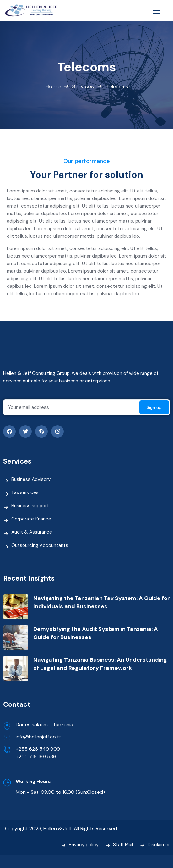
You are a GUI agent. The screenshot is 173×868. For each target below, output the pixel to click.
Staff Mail (123, 845)
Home (53, 87)
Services (83, 87)
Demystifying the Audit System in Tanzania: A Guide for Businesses (96, 633)
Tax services (25, 492)
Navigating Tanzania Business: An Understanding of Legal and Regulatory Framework (100, 664)
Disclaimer (159, 845)
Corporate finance (31, 519)
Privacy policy (84, 845)
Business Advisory (31, 479)
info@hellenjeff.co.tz (39, 737)
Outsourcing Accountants (40, 545)
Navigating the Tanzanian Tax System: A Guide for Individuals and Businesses (102, 602)
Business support (30, 506)
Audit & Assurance (32, 532)
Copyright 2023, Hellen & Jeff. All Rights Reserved (61, 829)
